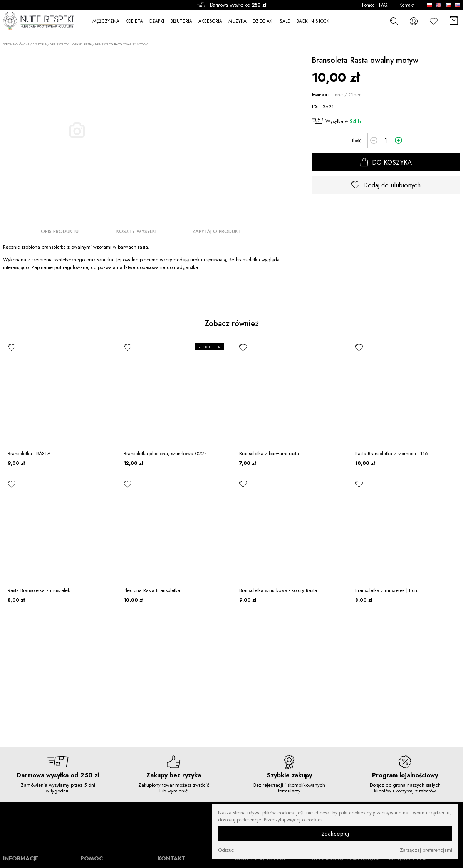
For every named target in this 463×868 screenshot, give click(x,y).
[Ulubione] (434, 21)
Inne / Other (347, 95)
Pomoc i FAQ (375, 5)
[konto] (414, 21)
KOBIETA (134, 21)
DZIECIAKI (263, 21)
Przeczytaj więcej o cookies (293, 820)
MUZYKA (237, 21)
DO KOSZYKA (386, 162)
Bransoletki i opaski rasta (71, 44)
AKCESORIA (210, 21)
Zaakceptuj (335, 834)
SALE (285, 21)
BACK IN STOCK (313, 21)
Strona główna (16, 45)
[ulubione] (12, 347)
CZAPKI (157, 21)
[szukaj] (394, 21)
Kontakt (407, 5)
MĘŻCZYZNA (106, 21)
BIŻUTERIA (181, 21)
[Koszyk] (454, 21)
